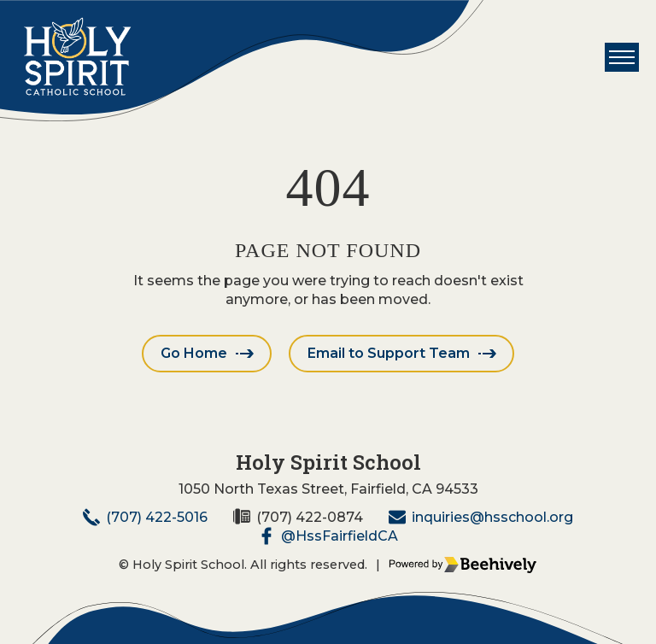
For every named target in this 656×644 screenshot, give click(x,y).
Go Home (194, 353)
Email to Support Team (389, 353)
